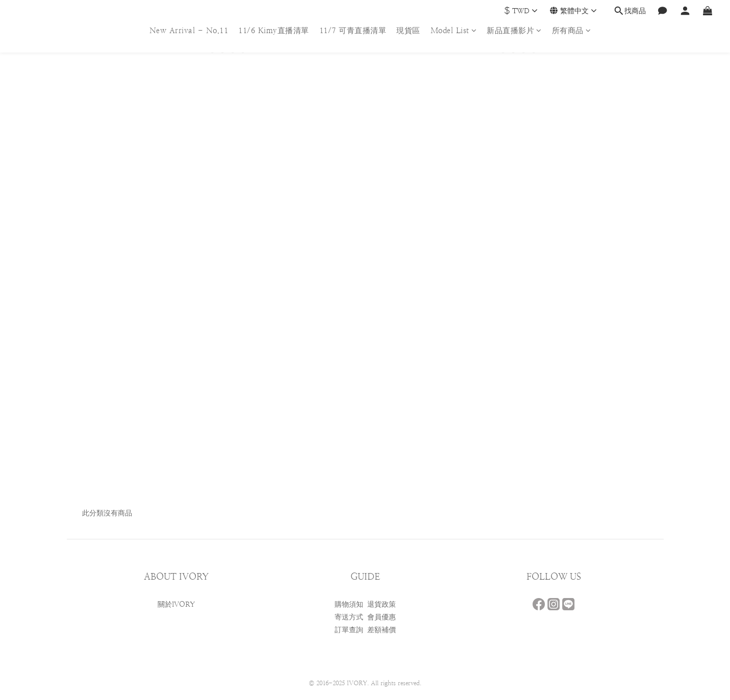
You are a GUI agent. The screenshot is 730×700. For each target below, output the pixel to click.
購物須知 (349, 604)
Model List (454, 30)
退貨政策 (382, 604)
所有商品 (572, 30)
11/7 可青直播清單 (353, 30)
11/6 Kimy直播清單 (274, 30)
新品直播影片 (514, 30)
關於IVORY (176, 604)
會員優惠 (382, 617)
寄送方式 (349, 617)
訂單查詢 (349, 630)
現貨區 (408, 30)
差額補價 (382, 630)
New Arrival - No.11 (189, 30)
